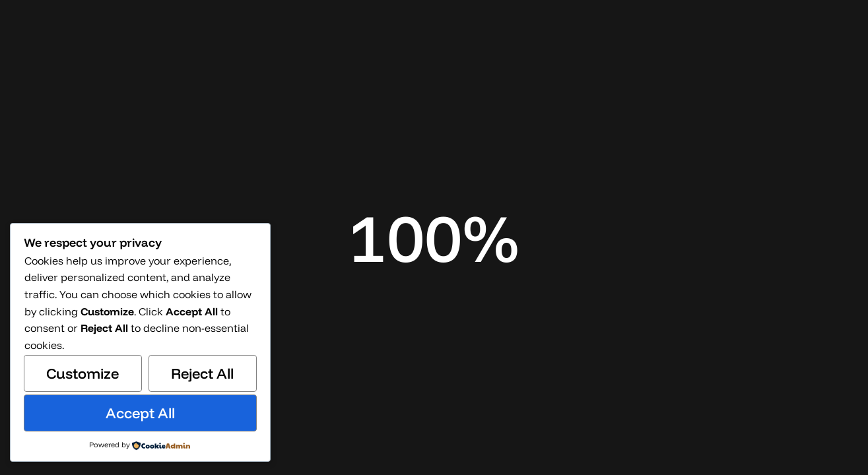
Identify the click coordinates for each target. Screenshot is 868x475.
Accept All (140, 413)
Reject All (202, 373)
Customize (83, 373)
